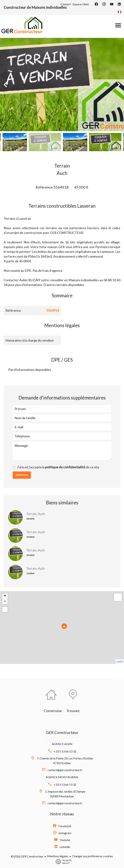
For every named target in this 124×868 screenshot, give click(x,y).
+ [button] (5, 596)
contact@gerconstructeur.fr (65, 770)
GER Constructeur (62, 732)
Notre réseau (62, 814)
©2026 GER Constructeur (27, 856)
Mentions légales (58, 856)
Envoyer (22, 475)
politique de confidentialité (65, 467)
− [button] (5, 601)
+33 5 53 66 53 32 (65, 751)
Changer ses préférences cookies (92, 856)
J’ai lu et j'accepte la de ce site (58, 467)
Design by (63, 862)
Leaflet (120, 662)
